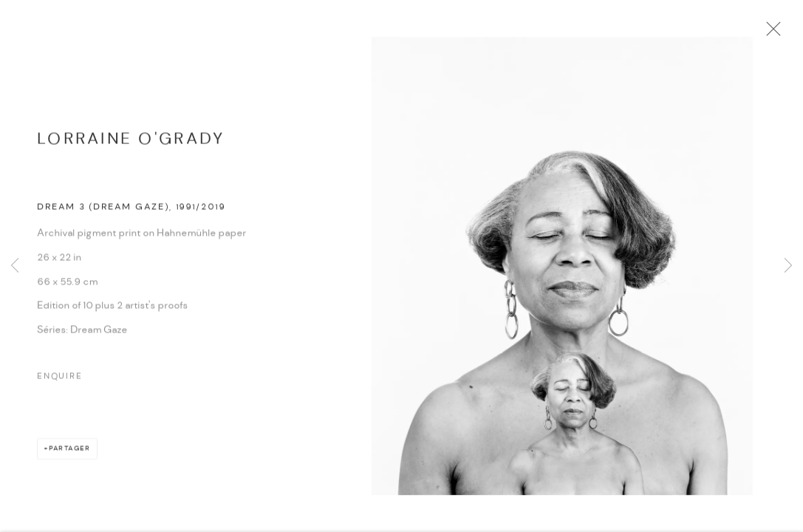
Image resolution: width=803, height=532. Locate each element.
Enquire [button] (60, 380)
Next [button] (788, 266)
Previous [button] (15, 266)
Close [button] (773, 33)
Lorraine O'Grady (131, 143)
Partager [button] (70, 453)
